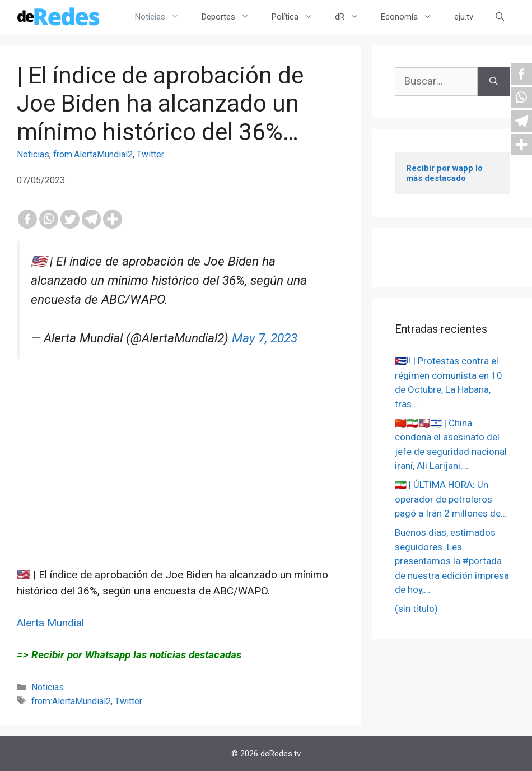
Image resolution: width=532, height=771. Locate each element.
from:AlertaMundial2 (93, 154)
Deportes (231, 17)
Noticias (163, 17)
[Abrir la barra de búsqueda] (500, 17)
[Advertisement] (181, 489)
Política (298, 17)
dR (352, 17)
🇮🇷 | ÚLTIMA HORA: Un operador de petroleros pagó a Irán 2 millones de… (451, 499)
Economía (412, 17)
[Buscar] (494, 82)
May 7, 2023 (265, 338)
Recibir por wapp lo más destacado (445, 173)
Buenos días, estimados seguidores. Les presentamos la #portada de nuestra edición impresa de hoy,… (452, 561)
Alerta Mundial (50, 623)
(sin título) (416, 609)
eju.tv (464, 17)
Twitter (150, 154)
